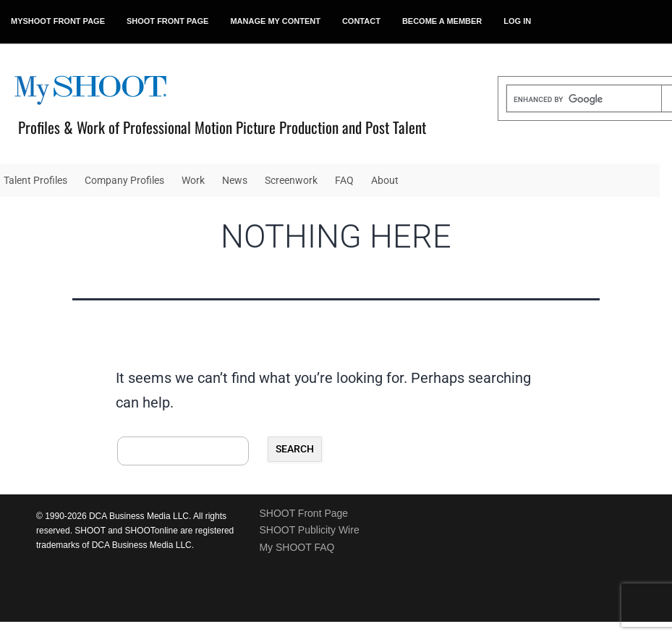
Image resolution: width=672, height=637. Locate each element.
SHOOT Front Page (303, 513)
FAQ (344, 180)
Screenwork (291, 180)
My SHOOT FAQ (297, 547)
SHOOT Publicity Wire (309, 530)
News (235, 180)
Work (193, 180)
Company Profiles (124, 180)
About (385, 180)
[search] (584, 100)
